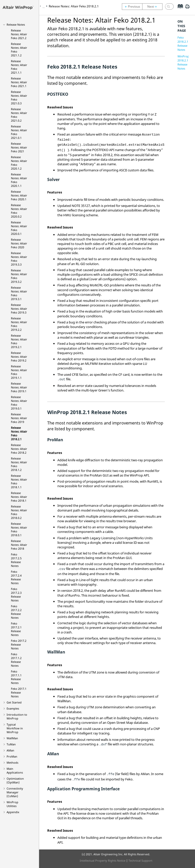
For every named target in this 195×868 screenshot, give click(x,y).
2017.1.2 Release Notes (16, 660)
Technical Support (140, 861)
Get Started (14, 702)
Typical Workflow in (15, 728)
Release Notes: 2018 (19, 545)
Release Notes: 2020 (19, 243)
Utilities (12, 804)
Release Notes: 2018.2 (19, 449)
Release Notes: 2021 (19, 147)
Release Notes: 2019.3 (19, 309)
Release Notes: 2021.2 (19, 34)
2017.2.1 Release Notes (16, 629)
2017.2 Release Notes (19, 644)
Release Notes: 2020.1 (19, 195)
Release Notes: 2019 (19, 418)
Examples (13, 708)
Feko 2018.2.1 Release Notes (183, 44)
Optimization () (15, 780)
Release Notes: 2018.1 (19, 497)
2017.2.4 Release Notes (16, 577)
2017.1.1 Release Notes (16, 677)
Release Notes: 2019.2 (19, 357)
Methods (12, 763)
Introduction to (17, 716)
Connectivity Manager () (15, 792)
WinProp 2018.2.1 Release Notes (183, 62)
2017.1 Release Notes (19, 692)
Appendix (13, 812)
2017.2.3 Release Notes (16, 595)
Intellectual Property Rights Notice (103, 861)
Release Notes (16, 24)
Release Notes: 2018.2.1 (74, 6)
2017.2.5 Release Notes (16, 560)
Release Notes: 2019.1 (19, 387)
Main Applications (15, 771)
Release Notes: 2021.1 (19, 82)
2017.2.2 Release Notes (16, 612)
